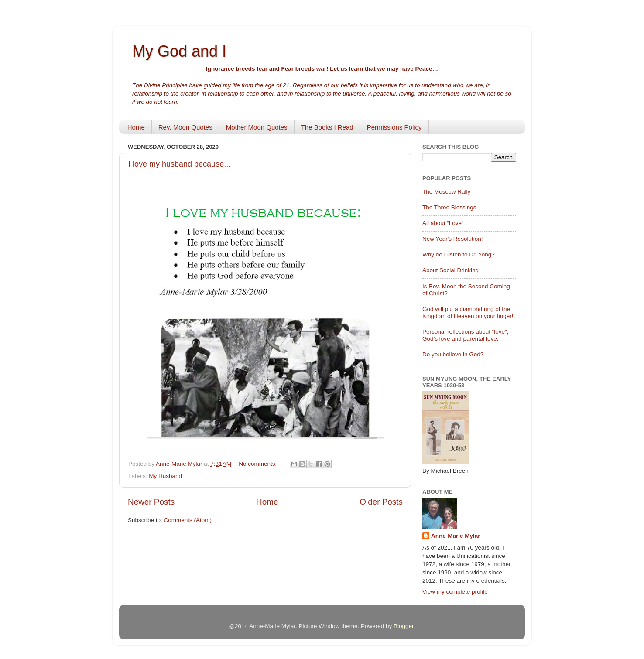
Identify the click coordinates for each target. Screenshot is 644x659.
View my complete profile (455, 592)
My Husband (165, 476)
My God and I (179, 51)
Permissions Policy (394, 127)
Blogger (404, 626)
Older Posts (381, 502)
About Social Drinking (450, 270)
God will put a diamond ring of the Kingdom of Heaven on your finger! (468, 312)
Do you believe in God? (453, 354)
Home (136, 127)
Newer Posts (151, 502)
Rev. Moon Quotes (185, 127)
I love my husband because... (179, 164)
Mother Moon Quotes (257, 127)
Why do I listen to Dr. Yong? (459, 254)
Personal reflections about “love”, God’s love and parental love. (465, 335)
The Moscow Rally (446, 192)
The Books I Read (327, 127)
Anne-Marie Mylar (456, 536)
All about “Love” (443, 223)
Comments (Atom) (188, 520)
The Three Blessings (449, 207)
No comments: (259, 464)
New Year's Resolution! (452, 239)
